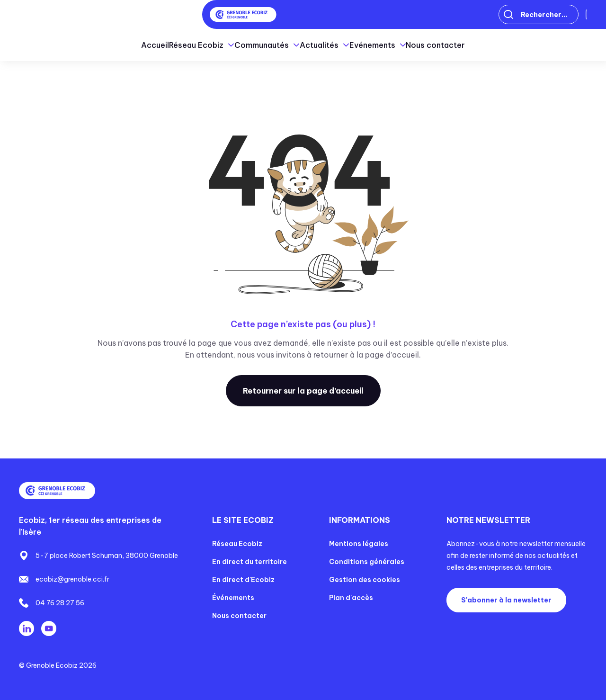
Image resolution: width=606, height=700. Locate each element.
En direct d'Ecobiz (243, 580)
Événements (233, 598)
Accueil (94, 45)
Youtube (49, 628)
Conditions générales (367, 562)
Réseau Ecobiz (237, 544)
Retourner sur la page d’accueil (303, 391)
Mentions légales (359, 544)
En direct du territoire (250, 562)
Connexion (556, 15)
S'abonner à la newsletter (506, 600)
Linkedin (27, 628)
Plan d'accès (351, 598)
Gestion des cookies (365, 580)
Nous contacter (496, 45)
